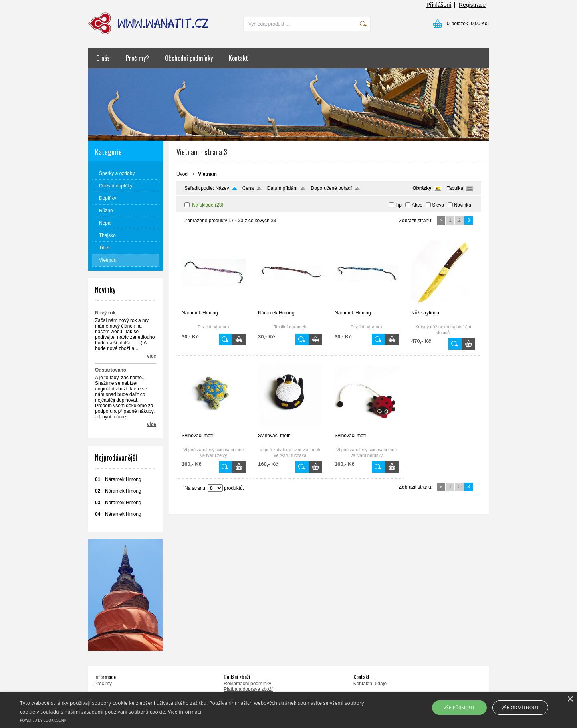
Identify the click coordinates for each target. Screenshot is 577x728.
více (152, 356)
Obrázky (422, 188)
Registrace (472, 5)
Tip (399, 205)
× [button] (570, 699)
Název (222, 188)
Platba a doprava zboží (248, 689)
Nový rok (105, 313)
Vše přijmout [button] (459, 707)
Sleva (438, 205)
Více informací (185, 712)
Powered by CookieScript (44, 720)
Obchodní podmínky (189, 58)
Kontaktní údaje (370, 684)
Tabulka (455, 188)
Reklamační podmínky (247, 684)
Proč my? (137, 58)
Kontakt (238, 58)
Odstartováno (111, 370)
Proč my (103, 684)
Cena (248, 188)
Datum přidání (282, 188)
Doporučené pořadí (332, 188)
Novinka (463, 205)
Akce (417, 205)
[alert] (288, 710)
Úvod (182, 174)
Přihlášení (439, 5)
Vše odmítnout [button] (520, 707)
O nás (103, 58)
